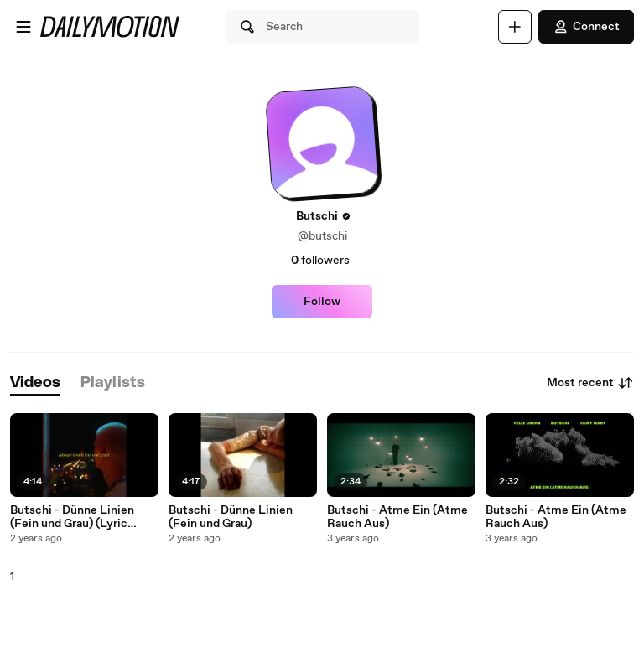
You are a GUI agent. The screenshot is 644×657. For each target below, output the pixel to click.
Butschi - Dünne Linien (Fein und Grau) (231, 517)
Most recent (590, 383)
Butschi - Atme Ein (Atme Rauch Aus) (397, 517)
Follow (322, 302)
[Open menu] (23, 27)
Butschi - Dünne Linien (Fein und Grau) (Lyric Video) (72, 517)
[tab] (35, 383)
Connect (586, 27)
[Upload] (515, 27)
